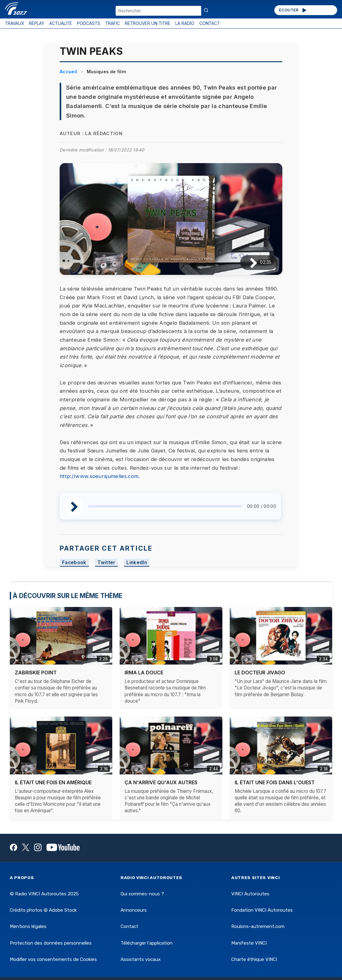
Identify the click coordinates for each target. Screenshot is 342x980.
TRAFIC (113, 23)
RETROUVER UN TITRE (148, 23)
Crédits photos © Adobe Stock (43, 910)
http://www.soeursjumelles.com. (100, 476)
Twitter (106, 562)
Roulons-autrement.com (258, 926)
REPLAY (37, 23)
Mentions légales (28, 926)
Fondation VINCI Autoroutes (262, 910)
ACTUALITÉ (61, 23)
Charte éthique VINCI (254, 959)
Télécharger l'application (147, 943)
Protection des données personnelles (51, 943)
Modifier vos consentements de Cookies (53, 959)
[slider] (165, 506)
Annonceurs (134, 910)
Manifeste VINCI (249, 943)
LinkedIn (137, 562)
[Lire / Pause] (249, 262)
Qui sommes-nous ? (142, 894)
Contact (129, 926)
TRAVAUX (14, 23)
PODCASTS (89, 23)
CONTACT (210, 23)
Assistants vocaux (141, 959)
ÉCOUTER (293, 10)
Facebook (74, 562)
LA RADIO (185, 23)
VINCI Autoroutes (250, 894)
